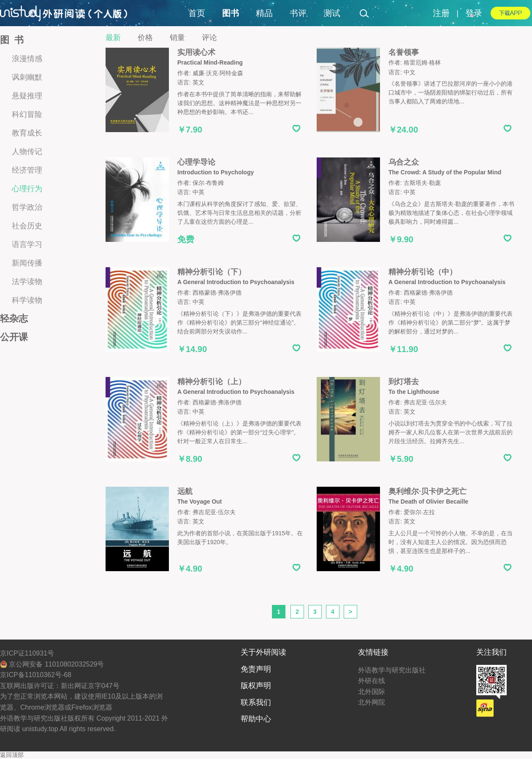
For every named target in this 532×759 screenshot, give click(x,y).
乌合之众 (404, 162)
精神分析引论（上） (212, 382)
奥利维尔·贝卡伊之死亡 (427, 491)
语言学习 (27, 244)
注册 (441, 13)
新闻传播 (27, 263)
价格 (145, 38)
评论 (209, 38)
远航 (185, 491)
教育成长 (27, 133)
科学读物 (27, 300)
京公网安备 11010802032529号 (52, 664)
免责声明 (256, 669)
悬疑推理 (27, 96)
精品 (264, 13)
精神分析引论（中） (423, 272)
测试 (332, 13)
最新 (113, 38)
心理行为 (27, 189)
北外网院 (372, 702)
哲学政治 (27, 207)
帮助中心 (256, 719)
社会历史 (27, 226)
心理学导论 (196, 162)
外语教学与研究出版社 (392, 670)
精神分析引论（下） (212, 272)
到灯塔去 (404, 382)
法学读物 (27, 282)
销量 (177, 38)
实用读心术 (196, 52)
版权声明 (256, 686)
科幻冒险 (27, 114)
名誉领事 (404, 52)
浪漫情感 (27, 59)
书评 (298, 13)
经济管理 (27, 170)
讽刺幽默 (27, 77)
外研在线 (372, 681)
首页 (197, 13)
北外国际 (372, 692)
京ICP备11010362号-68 (36, 675)
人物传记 (27, 152)
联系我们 (256, 702)
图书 (231, 13)
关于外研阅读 (263, 652)
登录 (474, 13)
